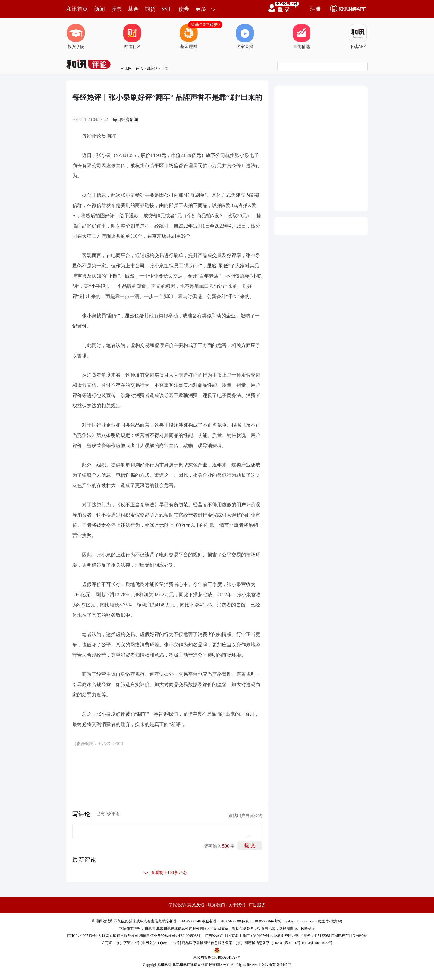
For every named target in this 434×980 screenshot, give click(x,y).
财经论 (152, 68)
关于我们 (237, 905)
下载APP (358, 37)
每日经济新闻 (125, 120)
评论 (139, 68)
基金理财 (189, 37)
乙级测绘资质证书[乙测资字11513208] (300, 936)
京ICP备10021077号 (317, 943)
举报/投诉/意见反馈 (187, 905)
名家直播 (245, 37)
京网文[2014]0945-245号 (161, 943)
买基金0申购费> (205, 25)
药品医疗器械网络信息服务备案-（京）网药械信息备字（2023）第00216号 (241, 943)
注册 (315, 9)
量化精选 (301, 37)
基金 (133, 9)
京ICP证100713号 (82, 936)
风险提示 (308, 928)
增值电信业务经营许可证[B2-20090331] (170, 936)
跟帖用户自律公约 (245, 816)
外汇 (167, 9)
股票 (116, 9)
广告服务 (257, 905)
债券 (184, 9)
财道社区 (132, 37)
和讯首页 (77, 9)
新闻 (99, 9)
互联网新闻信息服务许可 (118, 936)
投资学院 (76, 37)
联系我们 (216, 905)
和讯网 (126, 68)
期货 (150, 9)
